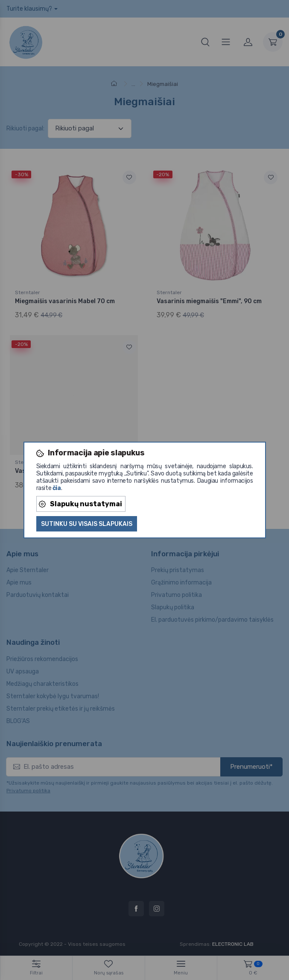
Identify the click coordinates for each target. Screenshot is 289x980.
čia (57, 488)
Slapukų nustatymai (80, 504)
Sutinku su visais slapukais (87, 524)
